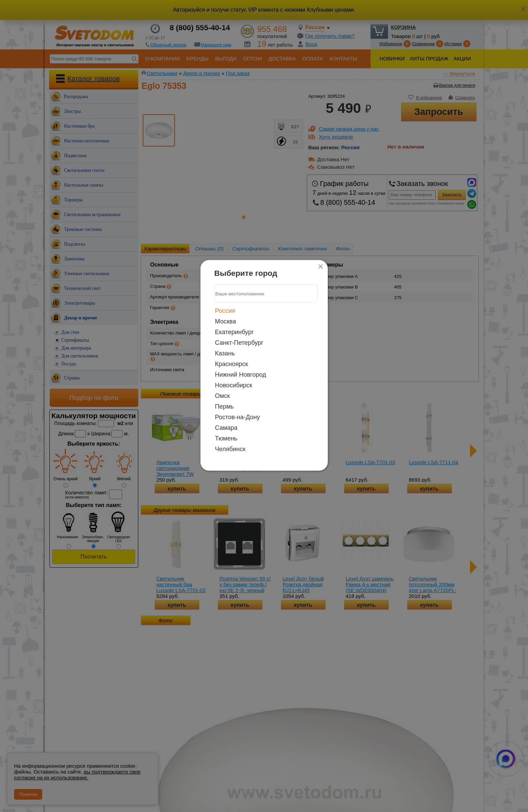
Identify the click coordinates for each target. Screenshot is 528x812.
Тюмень (226, 438)
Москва (226, 321)
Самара (226, 428)
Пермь (225, 407)
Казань (225, 353)
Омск (222, 396)
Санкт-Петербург (239, 343)
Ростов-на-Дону (238, 417)
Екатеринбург (234, 332)
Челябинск (230, 449)
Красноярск (232, 364)
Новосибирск (234, 385)
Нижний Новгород (241, 375)
